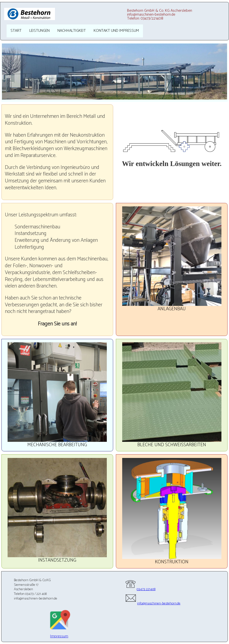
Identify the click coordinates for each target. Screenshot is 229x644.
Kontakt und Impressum (116, 31)
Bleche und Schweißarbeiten (172, 445)
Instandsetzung (57, 560)
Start (16, 31)
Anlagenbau (172, 309)
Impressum (59, 636)
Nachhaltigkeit (72, 31)
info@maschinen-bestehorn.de (152, 603)
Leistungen (39, 31)
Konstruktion (172, 562)
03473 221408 (140, 589)
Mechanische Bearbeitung (57, 445)
